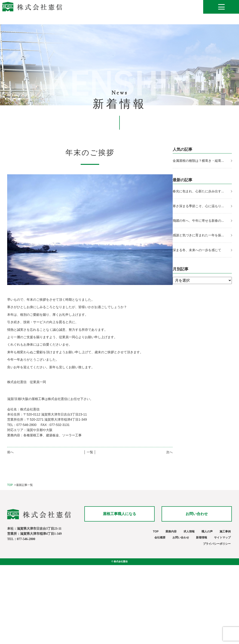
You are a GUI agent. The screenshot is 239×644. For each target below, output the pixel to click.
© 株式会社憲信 (119, 561)
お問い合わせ (197, 514)
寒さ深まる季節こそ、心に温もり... (198, 206)
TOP (10, 485)
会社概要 (160, 538)
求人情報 (189, 531)
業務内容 (171, 531)
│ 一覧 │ (90, 452)
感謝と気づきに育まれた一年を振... (198, 235)
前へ (10, 452)
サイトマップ (222, 538)
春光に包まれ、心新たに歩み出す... (198, 191)
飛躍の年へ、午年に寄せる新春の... (198, 221)
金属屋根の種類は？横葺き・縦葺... (198, 161)
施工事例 (225, 531)
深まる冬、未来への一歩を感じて (197, 250)
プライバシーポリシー (217, 544)
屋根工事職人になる (119, 514)
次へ (169, 452)
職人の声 (207, 531)
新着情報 (202, 538)
